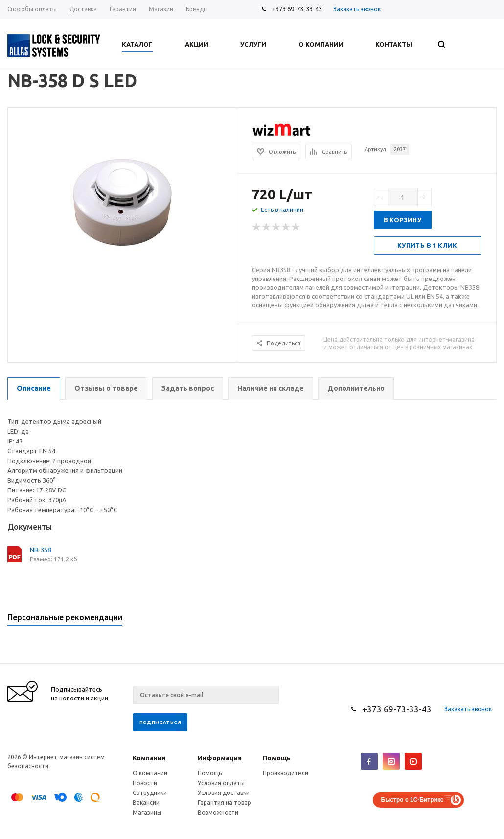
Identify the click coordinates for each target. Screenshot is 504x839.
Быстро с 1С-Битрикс (412, 800)
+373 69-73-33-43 (297, 9)
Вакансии (146, 803)
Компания (149, 758)
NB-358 (40, 550)
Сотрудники (150, 793)
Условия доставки (224, 793)
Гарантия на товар (224, 803)
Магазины (147, 812)
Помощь (277, 758)
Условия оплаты (221, 783)
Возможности (218, 812)
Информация (220, 758)
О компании (150, 773)
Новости (145, 783)
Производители (286, 773)
